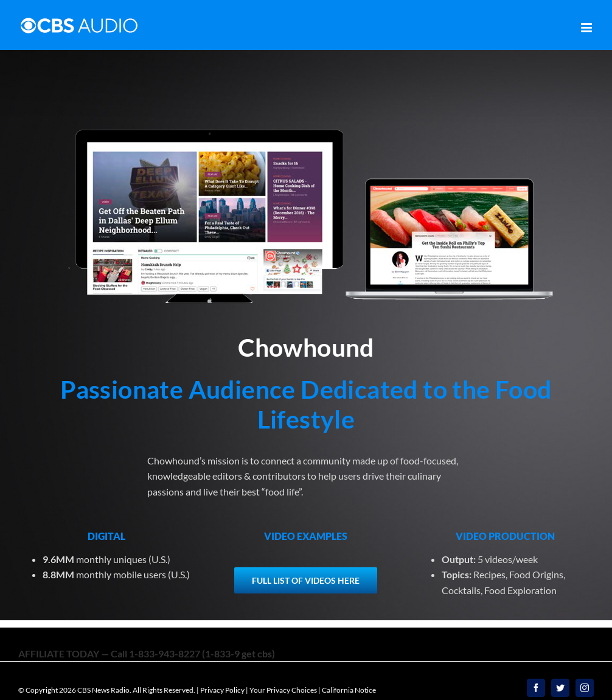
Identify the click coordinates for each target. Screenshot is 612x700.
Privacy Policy (222, 690)
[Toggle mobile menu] (587, 28)
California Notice (349, 690)
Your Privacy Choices (283, 690)
